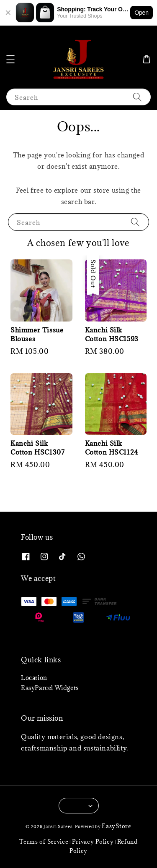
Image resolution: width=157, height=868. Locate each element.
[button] (10, 59)
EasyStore (116, 826)
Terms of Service (44, 842)
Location (34, 678)
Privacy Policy (93, 842)
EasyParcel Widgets (50, 688)
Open (142, 13)
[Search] (137, 97)
